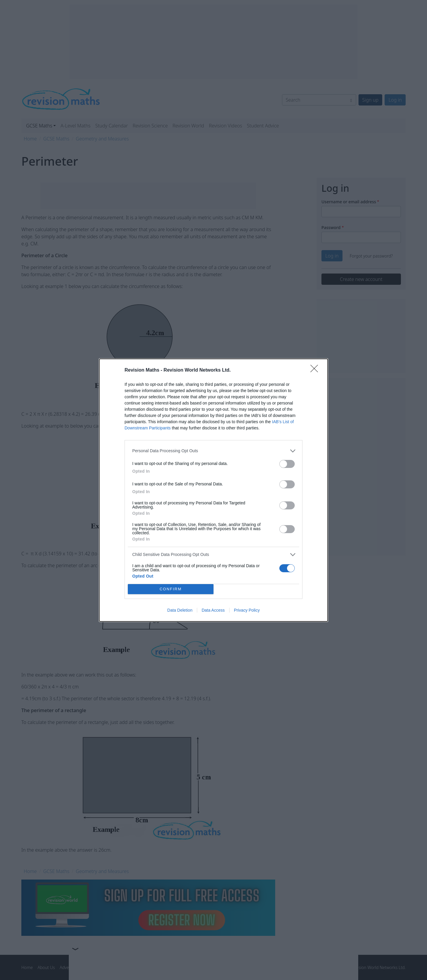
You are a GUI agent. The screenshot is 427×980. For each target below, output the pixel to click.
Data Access (213, 610)
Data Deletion (180, 610)
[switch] (287, 464)
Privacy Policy (247, 610)
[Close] (316, 370)
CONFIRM (171, 589)
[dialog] (213, 490)
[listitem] (213, 451)
